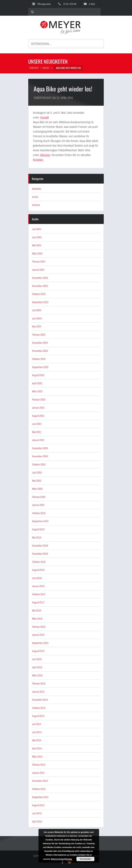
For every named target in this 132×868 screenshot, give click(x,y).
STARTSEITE (34, 68)
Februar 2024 (39, 262)
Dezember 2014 (40, 700)
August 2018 (38, 570)
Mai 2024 (37, 245)
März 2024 (37, 253)
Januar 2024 (38, 270)
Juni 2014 (37, 732)
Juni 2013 (37, 813)
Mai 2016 (37, 610)
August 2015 (38, 651)
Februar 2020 (39, 497)
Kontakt (45, 117)
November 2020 (40, 456)
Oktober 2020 (39, 464)
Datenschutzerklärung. (62, 859)
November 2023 (40, 286)
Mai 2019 (37, 537)
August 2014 (38, 716)
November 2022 (40, 351)
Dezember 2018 (40, 546)
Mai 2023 (37, 326)
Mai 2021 (37, 432)
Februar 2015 (39, 683)
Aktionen (45, 155)
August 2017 (38, 602)
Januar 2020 (38, 505)
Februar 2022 (39, 399)
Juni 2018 (37, 578)
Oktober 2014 (39, 708)
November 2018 (40, 554)
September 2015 (40, 643)
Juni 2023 (37, 318)
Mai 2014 (37, 740)
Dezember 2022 (40, 343)
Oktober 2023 (39, 294)
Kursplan (38, 159)
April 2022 (37, 383)
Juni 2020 (37, 472)
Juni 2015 (37, 659)
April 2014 (37, 748)
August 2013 (38, 805)
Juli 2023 (37, 310)
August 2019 (38, 529)
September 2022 (40, 367)
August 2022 (38, 375)
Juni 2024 (37, 237)
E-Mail (92, 4)
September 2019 (40, 521)
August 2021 (38, 416)
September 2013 (40, 797)
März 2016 (37, 619)
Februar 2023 (39, 335)
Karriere (36, 205)
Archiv (46, 68)
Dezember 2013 (40, 781)
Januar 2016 (38, 635)
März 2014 (37, 756)
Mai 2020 (37, 481)
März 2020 (37, 489)
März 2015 (37, 675)
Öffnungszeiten (44, 4)
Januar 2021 (38, 440)
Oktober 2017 (39, 594)
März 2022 (37, 391)
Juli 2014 (37, 724)
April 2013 (37, 821)
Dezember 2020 (40, 448)
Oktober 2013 (39, 789)
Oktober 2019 (39, 513)
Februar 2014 (39, 765)
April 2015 (37, 667)
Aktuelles (37, 189)
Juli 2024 (37, 229)
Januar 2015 (38, 692)
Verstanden (85, 859)
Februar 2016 (39, 627)
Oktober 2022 (39, 359)
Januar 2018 (38, 586)
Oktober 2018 (39, 562)
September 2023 (40, 302)
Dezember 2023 (40, 278)
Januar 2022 (38, 408)
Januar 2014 (38, 773)
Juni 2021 (37, 424)
